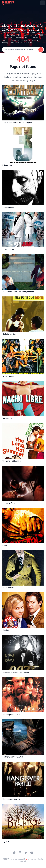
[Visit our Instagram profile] (20, 853)
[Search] (20, 50)
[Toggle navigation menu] (43, 3)
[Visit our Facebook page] (14, 853)
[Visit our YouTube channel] (32, 853)
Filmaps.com (12, 859)
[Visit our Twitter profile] (26, 853)
